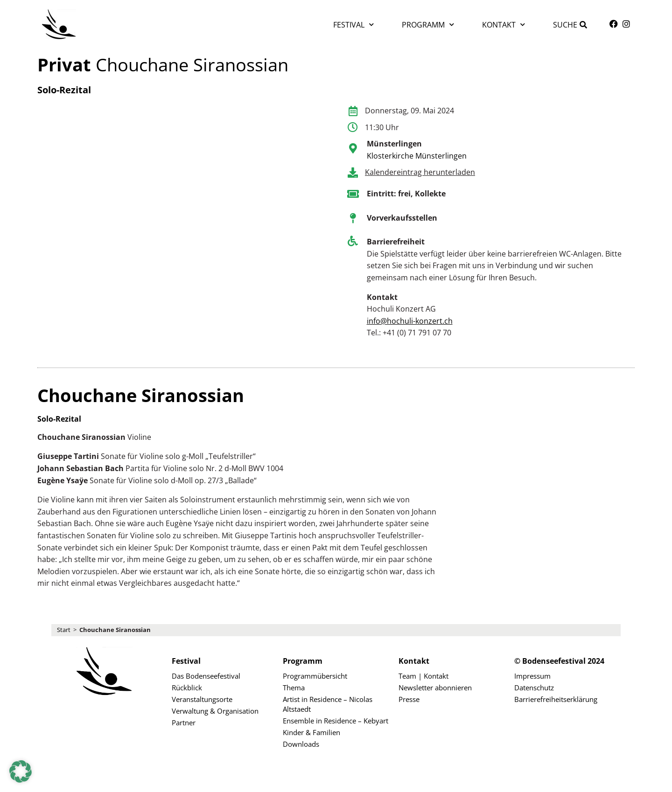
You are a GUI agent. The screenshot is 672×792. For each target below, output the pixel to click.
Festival (353, 24)
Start (64, 630)
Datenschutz (534, 688)
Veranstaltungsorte (202, 699)
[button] (21, 771)
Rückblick (187, 688)
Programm (428, 24)
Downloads (301, 744)
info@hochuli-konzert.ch (410, 321)
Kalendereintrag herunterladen (420, 172)
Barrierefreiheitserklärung (556, 699)
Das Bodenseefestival (206, 676)
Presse (409, 699)
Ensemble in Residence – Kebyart (336, 721)
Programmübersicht (315, 676)
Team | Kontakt (423, 676)
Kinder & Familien (311, 732)
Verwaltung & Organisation (215, 711)
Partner (184, 723)
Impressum (532, 676)
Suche (565, 25)
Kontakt (504, 24)
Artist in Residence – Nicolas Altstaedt (328, 704)
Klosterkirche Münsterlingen (417, 156)
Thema (294, 688)
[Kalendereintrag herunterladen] (353, 173)
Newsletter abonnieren (435, 688)
